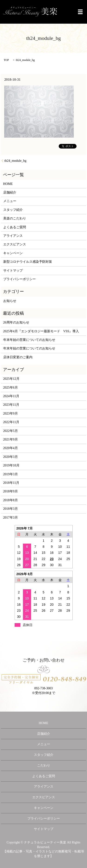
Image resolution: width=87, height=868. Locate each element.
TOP (6, 60)
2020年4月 (11, 448)
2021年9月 (11, 439)
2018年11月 (11, 483)
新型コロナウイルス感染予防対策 (28, 262)
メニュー (10, 201)
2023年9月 (11, 413)
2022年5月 (11, 431)
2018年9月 (11, 491)
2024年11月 (11, 396)
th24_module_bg (15, 161)
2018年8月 (11, 500)
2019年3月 (11, 474)
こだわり (44, 765)
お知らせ (10, 301)
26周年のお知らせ (16, 322)
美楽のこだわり (15, 218)
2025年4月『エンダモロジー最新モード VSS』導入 (41, 331)
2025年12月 (11, 379)
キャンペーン (13, 253)
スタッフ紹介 (13, 210)
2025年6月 (11, 388)
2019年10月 (11, 465)
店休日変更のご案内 (18, 357)
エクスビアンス (15, 244)
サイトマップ (13, 271)
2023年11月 (11, 405)
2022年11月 (11, 422)
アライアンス (13, 236)
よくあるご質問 (15, 227)
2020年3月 (11, 457)
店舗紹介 (10, 192)
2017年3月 (11, 518)
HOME (8, 184)
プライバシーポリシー (19, 279)
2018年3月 (11, 509)
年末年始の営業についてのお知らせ (29, 340)
